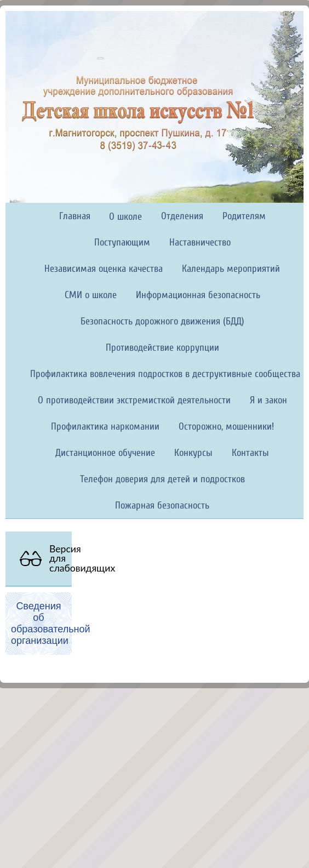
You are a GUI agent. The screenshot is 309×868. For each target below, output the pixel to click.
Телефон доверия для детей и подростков (162, 479)
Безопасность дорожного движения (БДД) (162, 321)
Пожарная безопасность (162, 506)
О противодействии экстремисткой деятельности (134, 400)
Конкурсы (193, 453)
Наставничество (200, 242)
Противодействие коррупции (162, 348)
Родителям (244, 216)
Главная (75, 216)
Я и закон (268, 400)
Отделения (182, 216)
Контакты (250, 453)
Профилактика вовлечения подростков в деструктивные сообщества (165, 374)
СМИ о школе (91, 295)
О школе (125, 217)
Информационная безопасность (198, 295)
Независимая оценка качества (104, 269)
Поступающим (122, 242)
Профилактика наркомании (105, 427)
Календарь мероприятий (231, 269)
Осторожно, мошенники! (226, 427)
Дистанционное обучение (105, 453)
